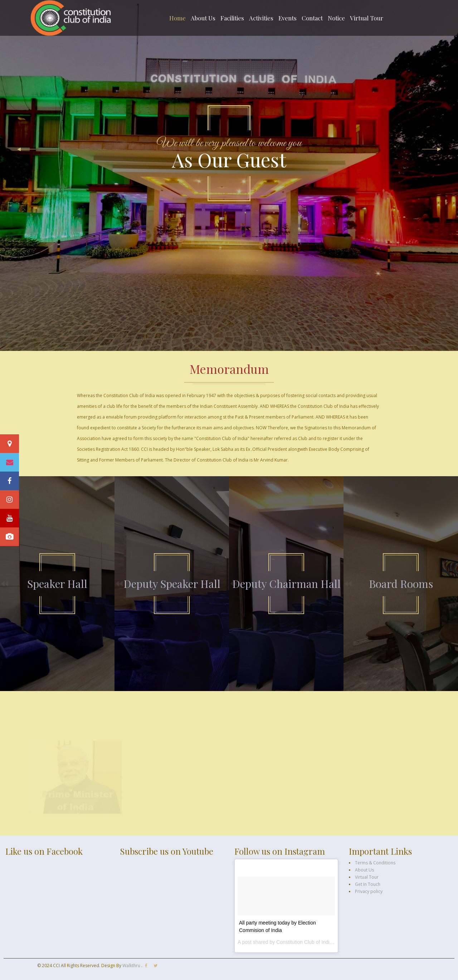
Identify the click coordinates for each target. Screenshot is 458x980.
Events (288, 18)
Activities (261, 18)
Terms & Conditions (375, 863)
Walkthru (132, 965)
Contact (312, 18)
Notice (336, 18)
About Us (203, 18)
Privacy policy (369, 891)
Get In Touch (368, 884)
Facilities (232, 18)
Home (177, 18)
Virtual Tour (367, 18)
